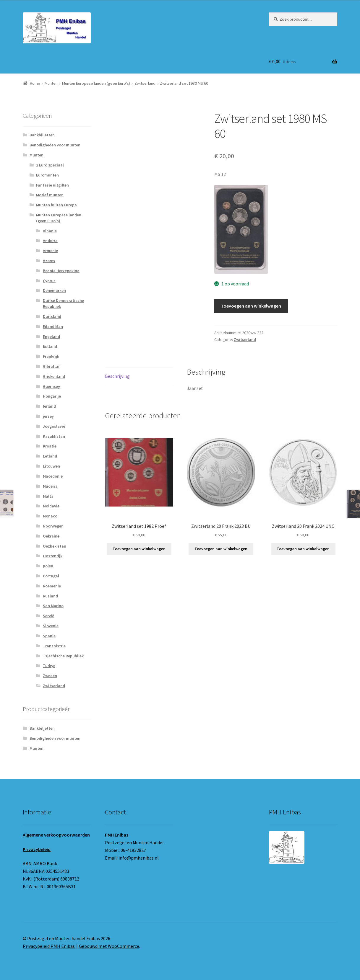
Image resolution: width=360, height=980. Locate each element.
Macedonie (53, 476)
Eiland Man (53, 326)
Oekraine (51, 536)
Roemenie (52, 586)
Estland (50, 346)
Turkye (49, 666)
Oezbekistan (55, 546)
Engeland (51, 337)
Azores (49, 261)
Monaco (50, 516)
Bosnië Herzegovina (61, 271)
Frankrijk (51, 356)
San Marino (53, 606)
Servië (49, 616)
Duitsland (52, 316)
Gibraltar (51, 366)
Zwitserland (145, 83)
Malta (48, 496)
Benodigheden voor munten (55, 145)
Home (35, 83)
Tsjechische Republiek (63, 656)
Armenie (50, 251)
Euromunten (47, 175)
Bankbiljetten (42, 135)
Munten (51, 83)
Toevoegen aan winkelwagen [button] (139, 549)
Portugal (51, 576)
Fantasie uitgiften (52, 185)
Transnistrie (54, 646)
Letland (50, 456)
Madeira (50, 486)
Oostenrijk (53, 556)
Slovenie (51, 626)
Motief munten (50, 195)
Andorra (50, 241)
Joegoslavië (54, 426)
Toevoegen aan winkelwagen (251, 306)
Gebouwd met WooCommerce (109, 946)
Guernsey (51, 386)
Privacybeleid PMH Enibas (49, 946)
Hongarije (52, 396)
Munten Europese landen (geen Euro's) (96, 83)
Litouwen (51, 466)
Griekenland (54, 376)
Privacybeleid (37, 849)
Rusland (50, 596)
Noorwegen (53, 526)
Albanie (50, 231)
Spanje (49, 636)
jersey (48, 416)
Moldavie (51, 506)
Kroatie (50, 446)
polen (48, 566)
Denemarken (54, 290)
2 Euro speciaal (50, 165)
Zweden (50, 676)
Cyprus (49, 281)
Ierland (49, 406)
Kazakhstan (54, 436)
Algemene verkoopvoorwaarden (56, 835)
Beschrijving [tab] (117, 376)
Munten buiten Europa (56, 205)
